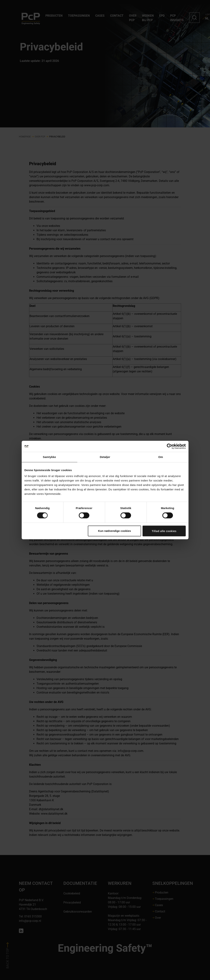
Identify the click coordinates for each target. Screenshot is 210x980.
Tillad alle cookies (164, 531)
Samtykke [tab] (49, 457)
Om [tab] (161, 457)
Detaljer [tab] (105, 457)
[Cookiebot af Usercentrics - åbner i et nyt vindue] (170, 446)
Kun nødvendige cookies (115, 531)
